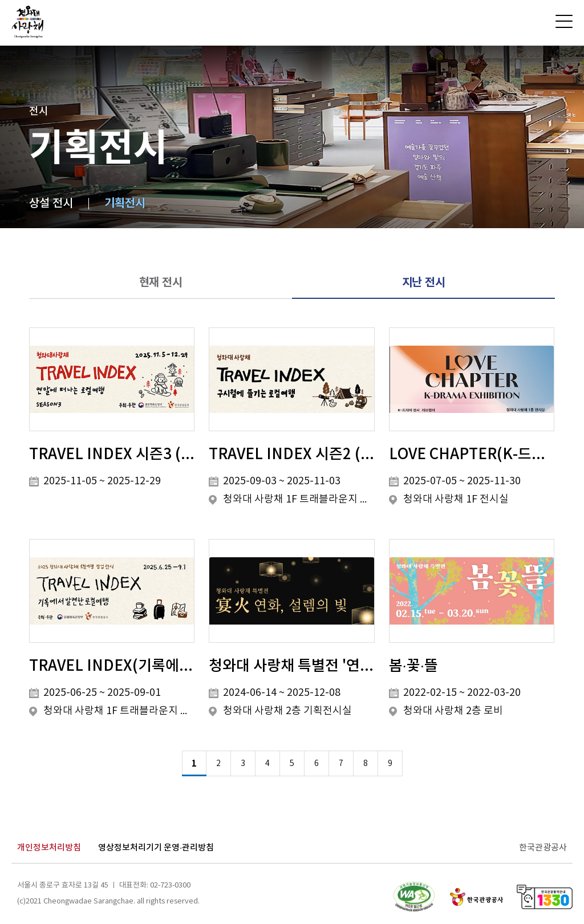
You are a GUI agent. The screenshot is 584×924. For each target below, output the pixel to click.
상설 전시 (51, 204)
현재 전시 (161, 283)
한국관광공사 (543, 848)
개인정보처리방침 (49, 848)
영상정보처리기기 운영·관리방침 (156, 848)
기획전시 (125, 204)
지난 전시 (424, 283)
